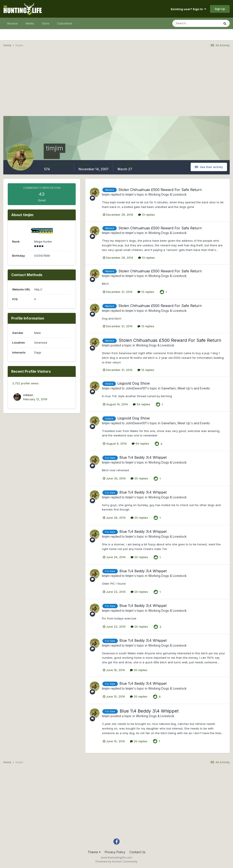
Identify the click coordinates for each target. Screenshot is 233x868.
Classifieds (65, 23)
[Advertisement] (116, 85)
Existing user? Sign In (188, 9)
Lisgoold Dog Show (134, 383)
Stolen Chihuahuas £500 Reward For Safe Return (160, 190)
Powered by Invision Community (116, 861)
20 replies (139, 478)
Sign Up (220, 9)
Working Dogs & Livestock (167, 194)
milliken (28, 395)
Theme (94, 852)
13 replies (147, 215)
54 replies (142, 404)
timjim (106, 194)
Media (30, 23)
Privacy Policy (115, 852)
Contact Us (137, 852)
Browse (12, 23)
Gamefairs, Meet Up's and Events (186, 388)
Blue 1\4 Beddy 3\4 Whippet (143, 457)
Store (46, 23)
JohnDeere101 (136, 388)
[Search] (196, 23)
